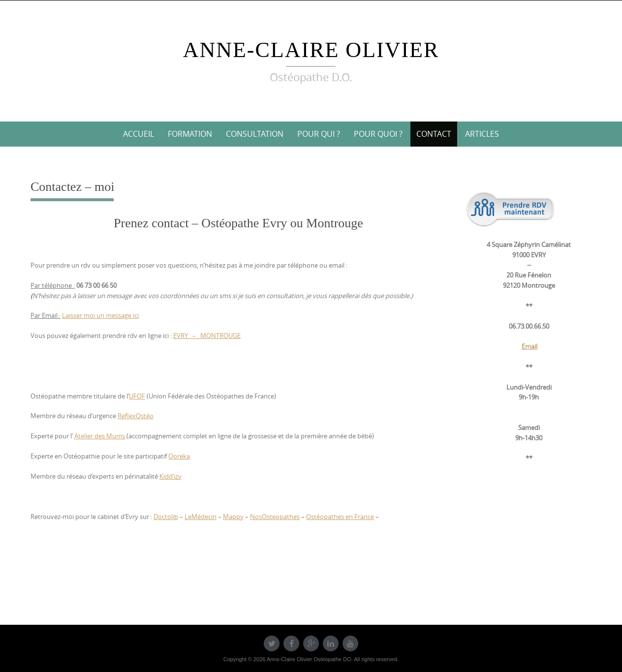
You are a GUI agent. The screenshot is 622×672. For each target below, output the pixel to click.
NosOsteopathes (275, 517)
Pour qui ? (319, 134)
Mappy (233, 517)
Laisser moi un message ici (100, 315)
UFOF (137, 396)
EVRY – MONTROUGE (207, 336)
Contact (434, 134)
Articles (482, 134)
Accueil (139, 134)
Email (529, 346)
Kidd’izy (171, 476)
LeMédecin (201, 517)
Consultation (255, 134)
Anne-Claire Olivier (311, 50)
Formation (190, 134)
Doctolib (166, 517)
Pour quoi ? (378, 134)
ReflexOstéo (136, 416)
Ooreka (179, 456)
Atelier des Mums (100, 436)
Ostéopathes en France (340, 517)
